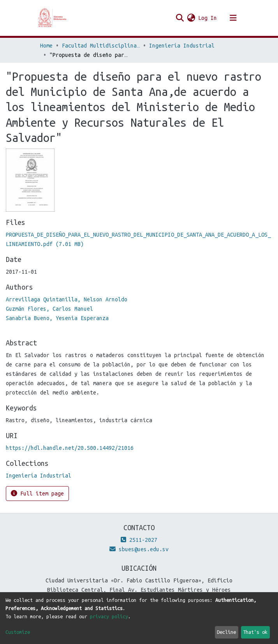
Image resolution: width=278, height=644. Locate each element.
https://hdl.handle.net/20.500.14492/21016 (70, 448)
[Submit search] (180, 18)
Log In (208, 18)
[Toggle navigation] (233, 18)
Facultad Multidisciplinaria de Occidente (101, 46)
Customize (18, 632)
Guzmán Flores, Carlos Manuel (49, 309)
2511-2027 (139, 540)
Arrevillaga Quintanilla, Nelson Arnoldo (67, 299)
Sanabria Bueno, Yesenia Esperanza (57, 318)
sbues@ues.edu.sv (139, 549)
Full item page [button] (37, 493)
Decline (226, 632)
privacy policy (109, 616)
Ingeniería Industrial (182, 46)
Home (46, 46)
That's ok (255, 632)
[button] (191, 18)
